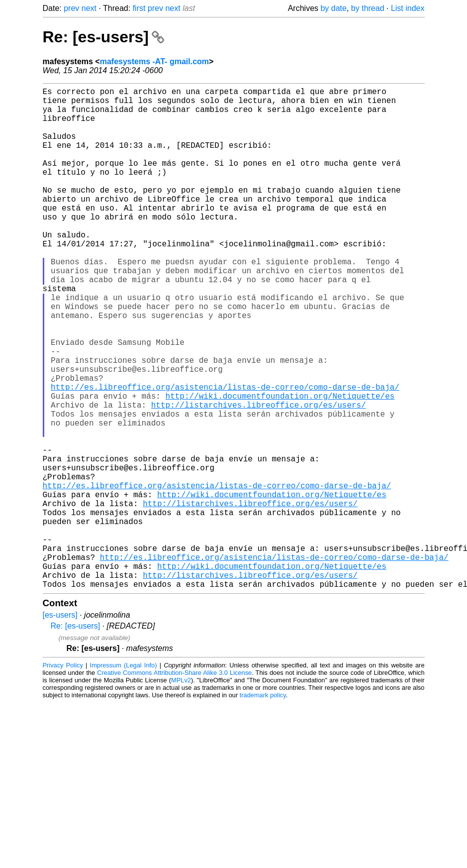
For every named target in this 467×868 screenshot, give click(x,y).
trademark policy (263, 807)
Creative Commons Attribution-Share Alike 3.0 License (174, 784)
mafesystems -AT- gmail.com (154, 61)
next (89, 8)
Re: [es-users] (103, 37)
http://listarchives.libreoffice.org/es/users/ (259, 476)
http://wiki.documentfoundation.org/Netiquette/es (280, 465)
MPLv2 (181, 792)
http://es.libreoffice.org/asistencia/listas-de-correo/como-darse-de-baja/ (225, 454)
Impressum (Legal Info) (124, 777)
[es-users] (60, 726)
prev (71, 8)
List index (408, 8)
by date (333, 8)
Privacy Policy (63, 777)
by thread (368, 8)
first (139, 8)
